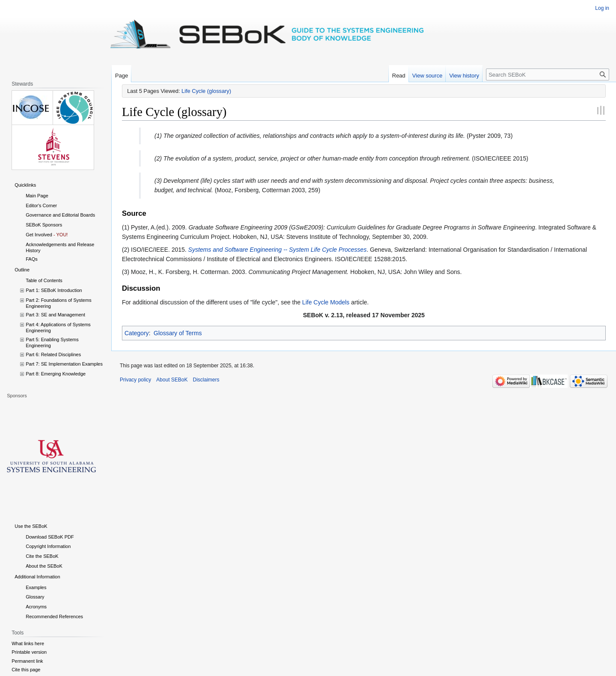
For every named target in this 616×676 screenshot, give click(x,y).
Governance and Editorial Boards (60, 215)
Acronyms (36, 607)
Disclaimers (206, 380)
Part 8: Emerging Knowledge (56, 374)
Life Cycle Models (326, 302)
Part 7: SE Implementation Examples (64, 364)
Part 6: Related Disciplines (53, 354)
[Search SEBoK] (548, 74)
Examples (36, 587)
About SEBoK (172, 380)
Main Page (37, 196)
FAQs (32, 259)
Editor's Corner (41, 205)
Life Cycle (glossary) (206, 91)
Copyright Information (48, 546)
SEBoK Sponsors (44, 225)
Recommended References (54, 616)
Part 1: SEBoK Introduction (54, 290)
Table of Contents (44, 280)
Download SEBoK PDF (50, 537)
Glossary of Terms (178, 333)
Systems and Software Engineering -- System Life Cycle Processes (277, 250)
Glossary (35, 597)
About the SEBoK (44, 566)
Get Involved (39, 235)
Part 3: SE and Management (55, 315)
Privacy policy (135, 380)
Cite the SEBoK (42, 556)
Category (137, 333)
